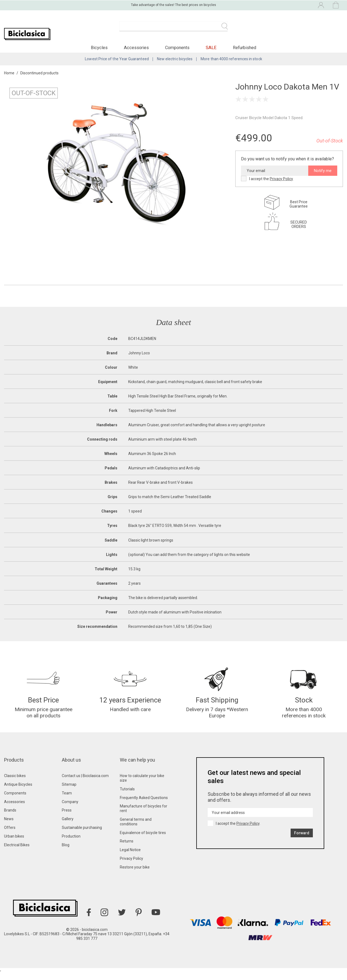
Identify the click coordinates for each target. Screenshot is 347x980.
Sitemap (69, 792)
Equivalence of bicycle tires (143, 840)
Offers (10, 835)
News (9, 826)
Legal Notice (130, 857)
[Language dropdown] (275, 5)
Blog (66, 852)
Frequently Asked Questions (144, 805)
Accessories (15, 809)
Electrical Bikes (17, 852)
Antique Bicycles (18, 792)
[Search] (173, 29)
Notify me (323, 175)
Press (67, 817)
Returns (127, 848)
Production (71, 844)
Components (15, 800)
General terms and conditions (136, 829)
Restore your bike (135, 874)
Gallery (68, 826)
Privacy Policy (281, 184)
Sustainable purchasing (82, 835)
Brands (10, 817)
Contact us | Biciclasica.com (85, 783)
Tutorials (127, 796)
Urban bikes (14, 844)
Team (67, 800)
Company (70, 809)
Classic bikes (15, 783)
